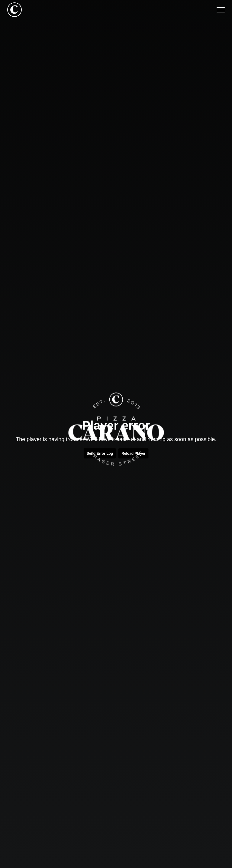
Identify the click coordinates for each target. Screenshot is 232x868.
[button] (217, 10)
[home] (14, 10)
